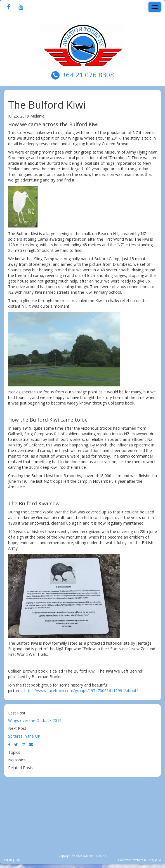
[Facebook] (9, 7)
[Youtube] (21, 7)
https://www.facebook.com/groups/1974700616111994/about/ (81, 691)
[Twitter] (16, 744)
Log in (8, 860)
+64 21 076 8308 (88, 75)
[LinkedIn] (23, 744)
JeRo (158, 860)
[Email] (31, 744)
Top (17, 860)
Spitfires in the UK (24, 736)
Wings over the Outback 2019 (35, 720)
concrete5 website (132, 860)
